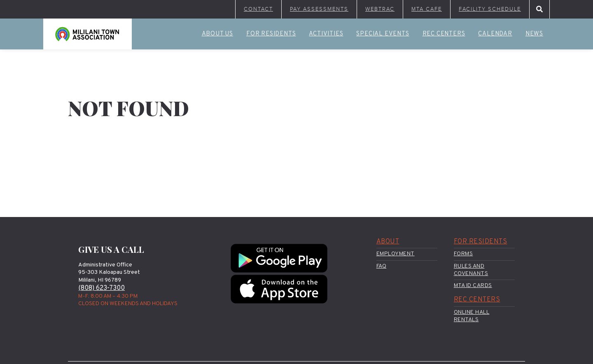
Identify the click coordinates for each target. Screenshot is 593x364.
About (388, 242)
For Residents (271, 34)
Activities (326, 34)
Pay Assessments (319, 9)
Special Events (383, 34)
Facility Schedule (490, 9)
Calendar (495, 34)
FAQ (382, 266)
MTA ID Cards (473, 286)
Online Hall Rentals (472, 316)
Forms (463, 254)
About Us (217, 34)
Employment (396, 254)
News (534, 34)
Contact (258, 9)
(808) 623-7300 (102, 288)
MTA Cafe (427, 9)
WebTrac (380, 9)
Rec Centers (444, 34)
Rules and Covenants (471, 270)
